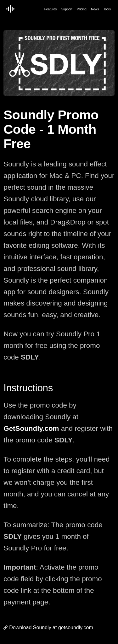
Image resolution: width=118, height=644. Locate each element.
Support (67, 9)
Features (51, 9)
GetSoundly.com (31, 428)
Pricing (82, 9)
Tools (107, 9)
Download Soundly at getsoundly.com (51, 628)
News (95, 9)
